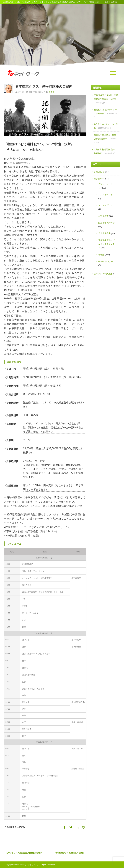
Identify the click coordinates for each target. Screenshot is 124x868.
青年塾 (51, 92)
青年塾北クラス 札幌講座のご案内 (71, 853)
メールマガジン (105, 205)
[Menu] (113, 73)
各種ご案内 (99, 172)
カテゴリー (99, 179)
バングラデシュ (105, 195)
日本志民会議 (104, 233)
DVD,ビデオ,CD (106, 261)
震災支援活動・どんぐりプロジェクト (106, 244)
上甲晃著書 (103, 216)
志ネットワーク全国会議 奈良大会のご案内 (23, 853)
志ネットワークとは (103, 274)
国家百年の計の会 (106, 223)
